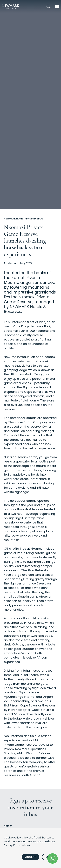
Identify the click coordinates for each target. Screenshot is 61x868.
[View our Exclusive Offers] (39, 6)
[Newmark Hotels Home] (11, 6)
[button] (57, 6)
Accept (30, 857)
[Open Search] (48, 6)
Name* (8, 826)
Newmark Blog (34, 219)
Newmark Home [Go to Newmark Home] (13, 219)
